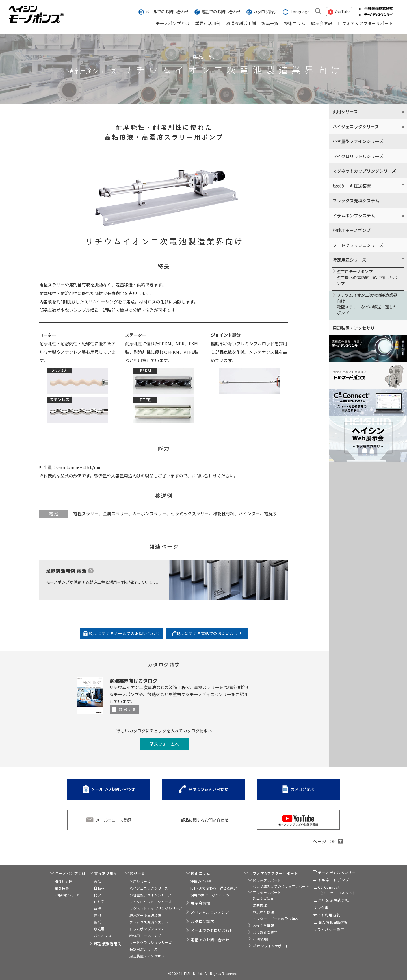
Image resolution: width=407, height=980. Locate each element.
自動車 (99, 888)
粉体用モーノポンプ (352, 230)
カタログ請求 (265, 12)
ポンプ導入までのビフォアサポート (281, 886)
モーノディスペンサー (337, 873)
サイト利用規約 (327, 915)
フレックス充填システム (356, 200)
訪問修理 (260, 905)
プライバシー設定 (329, 930)
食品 (97, 881)
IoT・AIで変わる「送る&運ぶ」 (216, 888)
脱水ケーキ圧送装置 (145, 915)
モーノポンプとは (173, 23)
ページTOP (324, 841)
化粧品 (99, 902)
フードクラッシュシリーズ (358, 245)
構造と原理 (63, 881)
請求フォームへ (164, 744)
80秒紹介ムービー (69, 895)
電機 (97, 908)
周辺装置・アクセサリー (149, 956)
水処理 (99, 929)
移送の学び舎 (201, 881)
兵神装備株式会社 (334, 900)
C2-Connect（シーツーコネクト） (337, 890)
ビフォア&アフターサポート (274, 873)
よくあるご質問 (265, 932)
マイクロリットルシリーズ (358, 156)
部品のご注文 (263, 898)
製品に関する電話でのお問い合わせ (209, 633)
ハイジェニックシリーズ (149, 888)
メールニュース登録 (113, 820)
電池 (97, 915)
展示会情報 (322, 23)
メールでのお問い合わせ (167, 12)
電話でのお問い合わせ (221, 12)
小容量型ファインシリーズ (151, 895)
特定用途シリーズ (143, 949)
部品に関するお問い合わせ (205, 820)
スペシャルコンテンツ (210, 912)
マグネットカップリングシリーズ (156, 908)
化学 (97, 895)
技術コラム (295, 23)
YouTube (343, 12)
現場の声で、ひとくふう (210, 895)
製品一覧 (270, 23)
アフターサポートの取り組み (276, 919)
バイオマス (103, 936)
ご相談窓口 (262, 939)
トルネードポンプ (334, 880)
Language (300, 12)
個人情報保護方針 (334, 922)
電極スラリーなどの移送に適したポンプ (368, 304)
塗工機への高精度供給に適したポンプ (368, 277)
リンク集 (321, 908)
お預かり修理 (263, 912)
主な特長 (62, 888)
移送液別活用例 (241, 23)
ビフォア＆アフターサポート (365, 23)
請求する (128, 710)
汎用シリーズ (140, 881)
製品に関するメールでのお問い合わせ (124, 633)
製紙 (97, 922)
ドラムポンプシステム (147, 929)
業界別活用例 (208, 23)
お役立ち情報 (263, 925)
